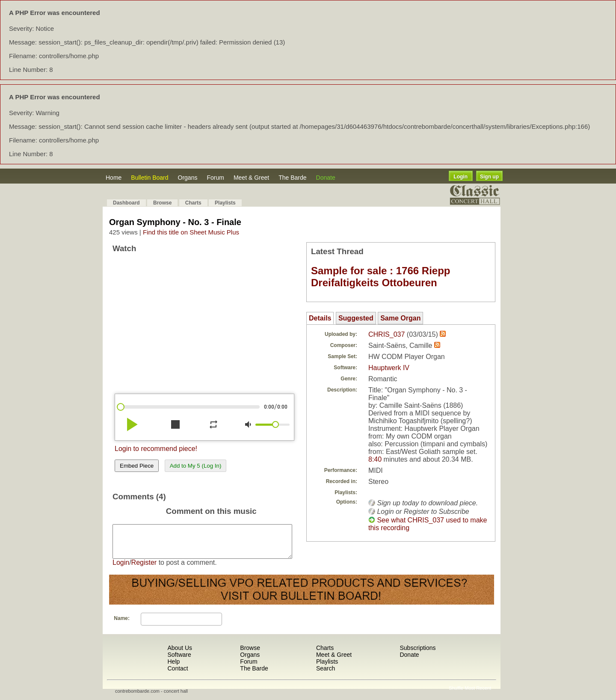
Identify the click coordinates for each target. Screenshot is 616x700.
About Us (180, 654)
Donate (326, 178)
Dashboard (126, 203)
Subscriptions (418, 654)
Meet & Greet (251, 178)
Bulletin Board (150, 178)
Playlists (225, 203)
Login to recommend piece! (156, 449)
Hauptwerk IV (389, 368)
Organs (188, 178)
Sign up (489, 177)
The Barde (292, 178)
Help (173, 668)
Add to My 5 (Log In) (196, 466)
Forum (215, 178)
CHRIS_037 (386, 334)
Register (144, 569)
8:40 (375, 459)
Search (326, 675)
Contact (178, 675)
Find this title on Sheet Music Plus (191, 232)
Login (461, 177)
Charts (193, 203)
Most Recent (478, 694)
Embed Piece (137, 466)
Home (114, 178)
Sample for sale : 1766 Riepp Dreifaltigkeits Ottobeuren (381, 277)
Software (179, 661)
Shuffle (456, 694)
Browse (162, 203)
